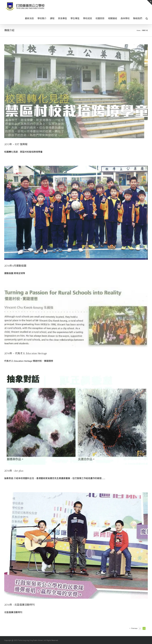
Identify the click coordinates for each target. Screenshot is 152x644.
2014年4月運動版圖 (15, 266)
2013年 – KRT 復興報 (16, 144)
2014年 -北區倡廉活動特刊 (19, 605)
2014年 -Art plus (14, 471)
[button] (147, 18)
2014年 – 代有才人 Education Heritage (26, 353)
